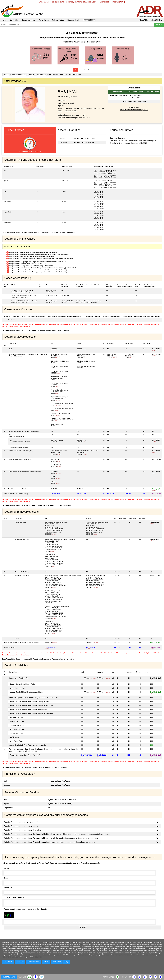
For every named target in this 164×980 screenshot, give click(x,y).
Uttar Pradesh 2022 (19, 75)
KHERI (32, 75)
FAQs (67, 962)
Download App (108, 977)
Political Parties (58, 20)
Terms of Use (57, 962)
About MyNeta (157, 20)
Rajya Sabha (44, 20)
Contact (46, 962)
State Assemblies (29, 20)
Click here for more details (135, 101)
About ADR (143, 20)
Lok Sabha (14, 20)
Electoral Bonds (73, 20)
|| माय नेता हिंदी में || (89, 20)
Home (4, 20)
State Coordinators (34, 962)
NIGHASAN (41, 75)
